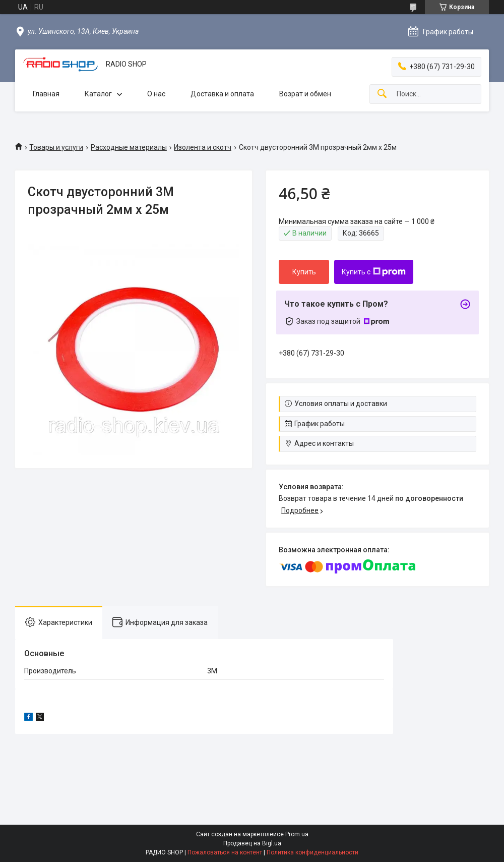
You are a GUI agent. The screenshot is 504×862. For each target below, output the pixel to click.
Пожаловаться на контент (225, 852)
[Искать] (382, 94)
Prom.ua (297, 834)
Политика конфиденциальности (312, 852)
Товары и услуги (56, 147)
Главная (46, 94)
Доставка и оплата (222, 94)
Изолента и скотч (203, 147)
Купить (304, 272)
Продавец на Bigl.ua (252, 843)
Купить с (374, 272)
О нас (156, 94)
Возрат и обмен (305, 94)
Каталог (98, 94)
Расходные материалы (129, 147)
